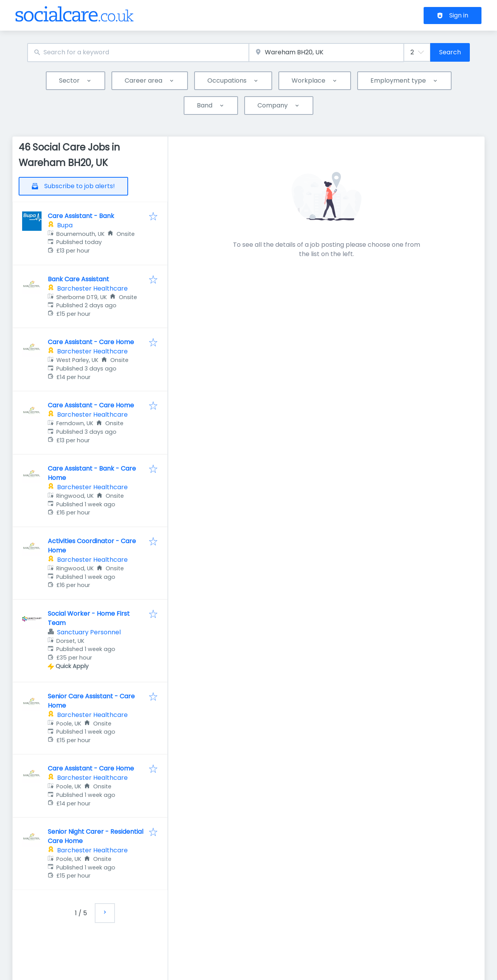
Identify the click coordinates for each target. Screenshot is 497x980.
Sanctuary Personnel (89, 632)
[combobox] (138, 53)
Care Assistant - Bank (81, 216)
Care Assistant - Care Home (91, 342)
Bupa (65, 225)
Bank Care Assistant (78, 279)
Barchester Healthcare (92, 288)
